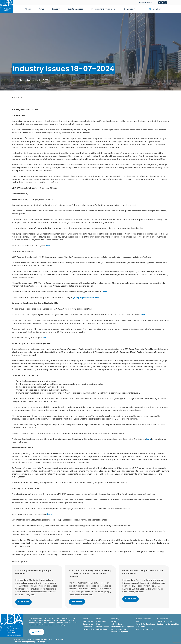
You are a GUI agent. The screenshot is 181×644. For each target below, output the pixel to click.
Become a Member (146, 2)
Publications (102, 629)
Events (139, 621)
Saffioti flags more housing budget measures (34, 572)
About (28, 9)
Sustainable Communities (168, 624)
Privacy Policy (88, 629)
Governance (88, 624)
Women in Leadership (145, 629)
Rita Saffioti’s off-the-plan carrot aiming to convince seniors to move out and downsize (90, 573)
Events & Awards (75, 9)
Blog (21, 80)
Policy (114, 621)
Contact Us (87, 627)
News (41, 9)
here (48, 246)
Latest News (101, 621)
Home (14, 80)
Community (129, 9)
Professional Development (103, 9)
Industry (56, 9)
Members (157, 9)
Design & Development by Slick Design (30, 642)
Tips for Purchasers (165, 621)
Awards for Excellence (145, 624)
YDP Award (141, 627)
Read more (23, 602)
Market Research (119, 629)
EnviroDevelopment (120, 632)
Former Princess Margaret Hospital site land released (143, 572)
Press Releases (103, 627)
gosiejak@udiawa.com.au (86, 297)
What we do (88, 621)
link (45, 338)
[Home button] (7, 7)
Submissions (117, 624)
